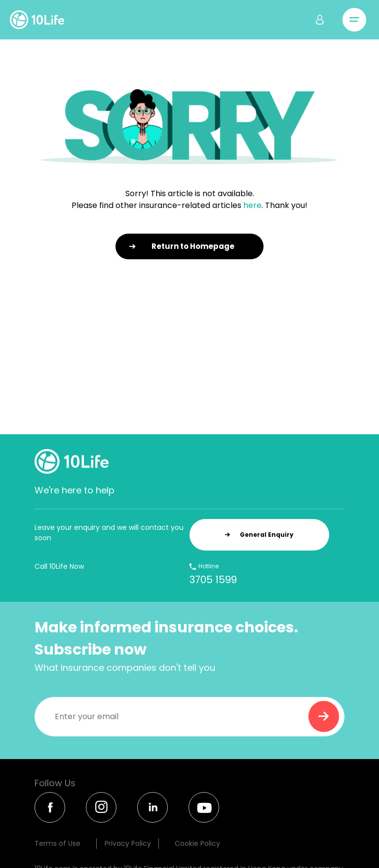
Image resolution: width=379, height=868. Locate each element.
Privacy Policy (128, 843)
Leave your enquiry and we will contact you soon (109, 533)
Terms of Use (57, 843)
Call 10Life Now (59, 566)
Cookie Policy (197, 843)
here (252, 205)
